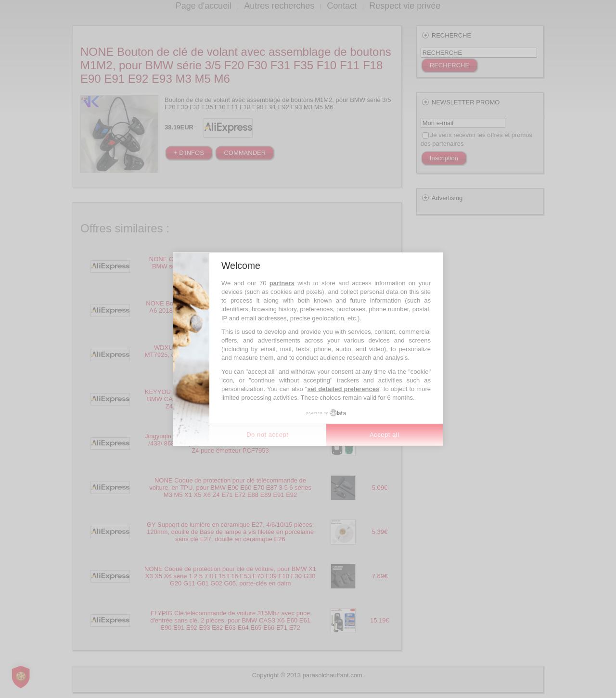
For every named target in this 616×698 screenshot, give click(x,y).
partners (282, 283)
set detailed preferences (343, 389)
